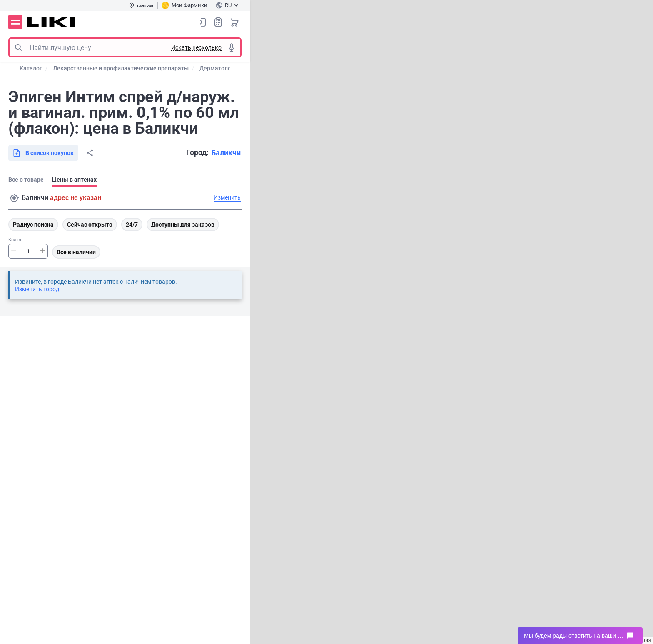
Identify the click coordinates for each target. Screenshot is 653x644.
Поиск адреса (14, 198)
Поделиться (90, 153)
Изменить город (37, 289)
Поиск (18, 47)
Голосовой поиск (232, 47)
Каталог (31, 68)
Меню (15, 22)
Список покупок (218, 22)
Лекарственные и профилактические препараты (121, 68)
